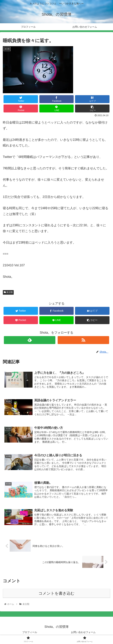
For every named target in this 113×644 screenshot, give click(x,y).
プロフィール (30, 633)
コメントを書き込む (56, 594)
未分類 (8, 292)
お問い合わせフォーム (83, 633)
